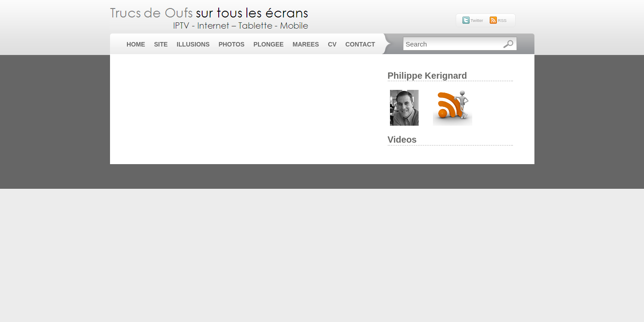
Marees (306, 44)
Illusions (193, 44)
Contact (360, 44)
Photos (232, 44)
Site (161, 44)
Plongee (269, 44)
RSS (502, 20)
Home (136, 44)
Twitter (477, 20)
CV (332, 44)
